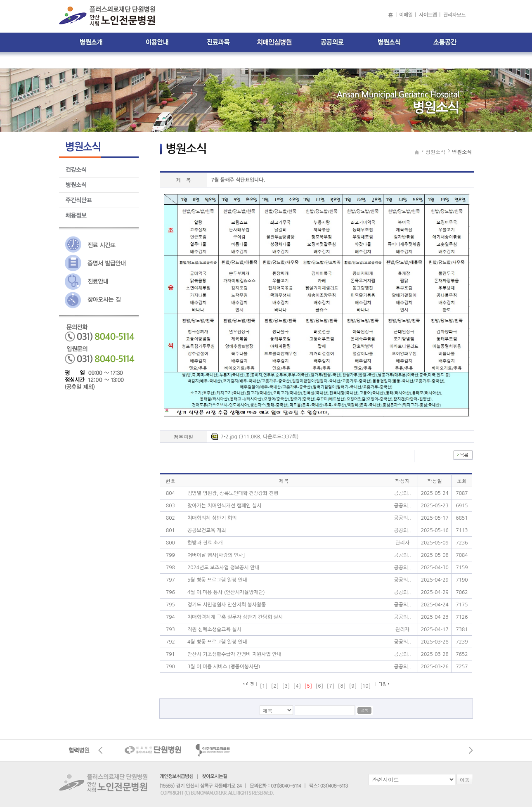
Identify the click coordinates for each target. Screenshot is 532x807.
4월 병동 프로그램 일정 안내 (217, 642)
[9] (353, 685)
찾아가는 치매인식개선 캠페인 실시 (224, 506)
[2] (275, 685)
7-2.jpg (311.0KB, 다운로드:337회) (260, 437)
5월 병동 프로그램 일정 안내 (217, 580)
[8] (342, 685)
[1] (264, 685)
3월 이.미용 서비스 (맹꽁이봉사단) (224, 667)
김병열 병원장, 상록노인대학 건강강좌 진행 (233, 493)
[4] (297, 685)
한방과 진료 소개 (205, 543)
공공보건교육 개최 (207, 530)
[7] (331, 685)
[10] (366, 685)
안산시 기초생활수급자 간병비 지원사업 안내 (234, 654)
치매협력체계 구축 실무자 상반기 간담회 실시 (235, 617)
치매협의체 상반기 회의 (212, 518)
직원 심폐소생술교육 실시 (214, 630)
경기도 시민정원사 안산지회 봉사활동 (227, 605)
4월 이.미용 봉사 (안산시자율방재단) (226, 592)
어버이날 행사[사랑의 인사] (216, 555)
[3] (286, 685)
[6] (320, 685)
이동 (465, 780)
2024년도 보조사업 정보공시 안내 (223, 568)
